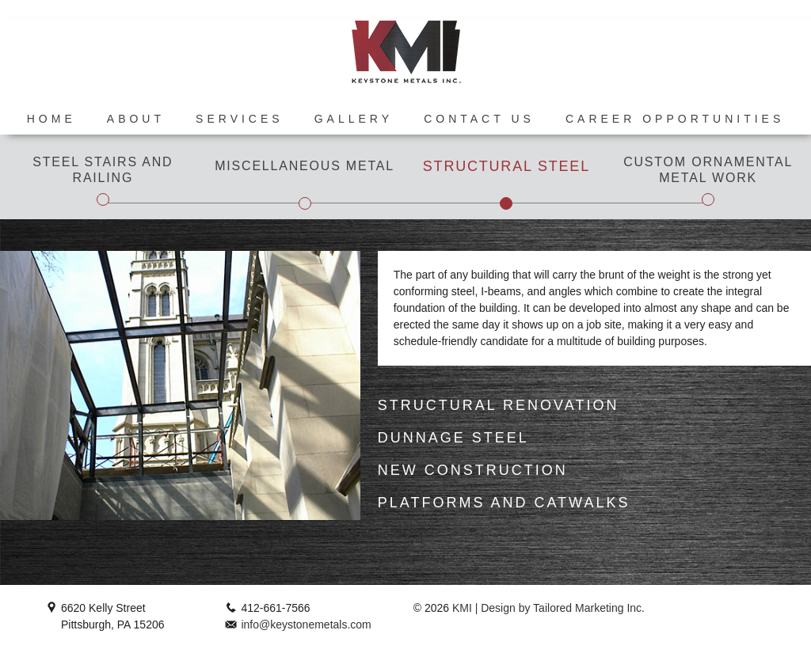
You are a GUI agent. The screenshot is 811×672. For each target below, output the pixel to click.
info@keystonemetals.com (306, 625)
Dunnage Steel (453, 438)
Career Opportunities (675, 119)
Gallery (354, 119)
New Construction (473, 470)
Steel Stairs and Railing (103, 170)
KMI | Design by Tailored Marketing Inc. (547, 608)
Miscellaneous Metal (305, 166)
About (136, 119)
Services (240, 119)
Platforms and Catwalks (504, 503)
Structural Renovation (499, 405)
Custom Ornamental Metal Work (708, 170)
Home (51, 119)
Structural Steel (506, 166)
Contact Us (479, 119)
